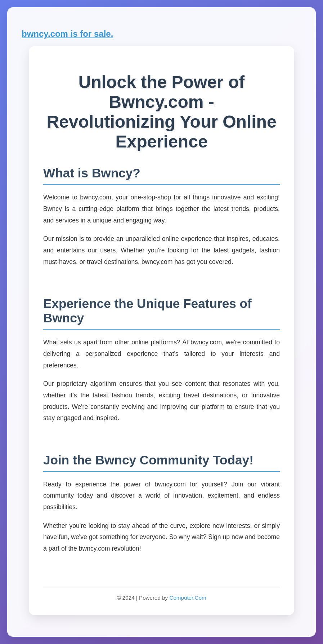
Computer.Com (188, 598)
